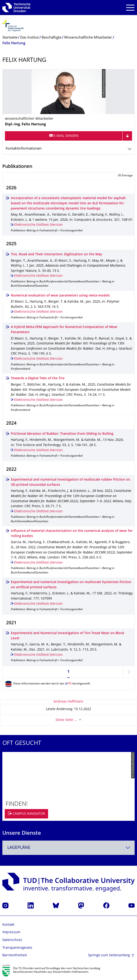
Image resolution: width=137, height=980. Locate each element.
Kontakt (8, 925)
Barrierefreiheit (15, 955)
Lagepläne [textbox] (19, 848)
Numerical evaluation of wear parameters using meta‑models (60, 296)
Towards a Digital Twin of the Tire (38, 378)
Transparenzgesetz (17, 948)
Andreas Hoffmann (68, 702)
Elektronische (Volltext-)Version (38, 225)
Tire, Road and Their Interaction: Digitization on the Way (56, 255)
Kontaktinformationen (24, 149)
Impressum (11, 932)
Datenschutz (12, 940)
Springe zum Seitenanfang (109, 955)
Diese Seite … (66, 720)
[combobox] (68, 848)
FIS (70, 684)
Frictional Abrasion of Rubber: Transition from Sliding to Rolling (62, 434)
